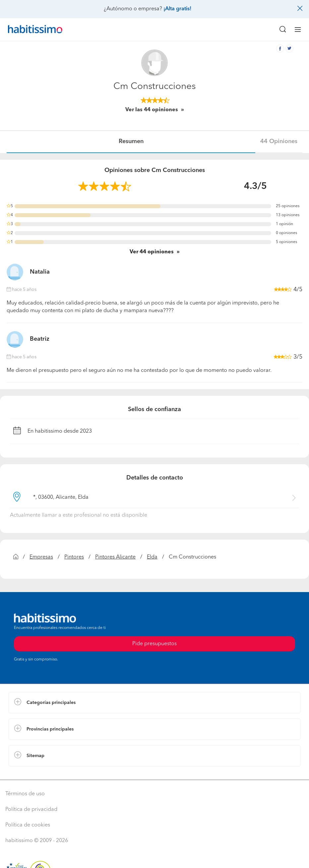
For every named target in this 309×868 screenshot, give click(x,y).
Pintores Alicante (115, 557)
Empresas (41, 557)
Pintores (74, 557)
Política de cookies (28, 825)
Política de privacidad (31, 810)
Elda (152, 557)
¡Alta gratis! (177, 9)
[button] (154, 703)
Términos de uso (25, 794)
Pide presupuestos (154, 644)
